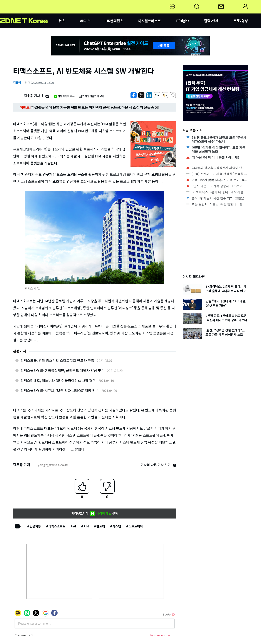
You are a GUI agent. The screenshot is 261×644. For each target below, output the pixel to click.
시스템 (117, 526)
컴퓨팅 (17, 83)
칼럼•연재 (211, 21)
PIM (86, 526)
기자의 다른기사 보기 (91, 96)
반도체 (101, 526)
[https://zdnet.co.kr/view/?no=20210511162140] (134, 95)
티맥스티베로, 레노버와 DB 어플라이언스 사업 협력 (58, 380)
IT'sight (182, 21)
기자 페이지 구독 (64, 96)
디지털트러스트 (150, 21)
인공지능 (35, 526)
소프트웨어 (136, 526)
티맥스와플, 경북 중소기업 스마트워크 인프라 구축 (57, 360)
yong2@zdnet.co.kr (53, 465)
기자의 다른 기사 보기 (158, 465)
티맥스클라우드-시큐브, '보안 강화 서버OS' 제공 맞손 (60, 390)
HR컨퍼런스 (114, 21)
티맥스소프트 (57, 526)
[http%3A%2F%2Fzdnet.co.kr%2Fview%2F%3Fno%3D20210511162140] (149, 95)
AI (74, 526)
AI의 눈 (85, 21)
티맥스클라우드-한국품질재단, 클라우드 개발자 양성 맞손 (62, 370)
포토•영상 (241, 21)
